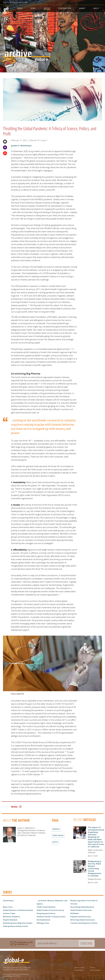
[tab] (45, 807)
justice (55, 842)
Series (33, 8)
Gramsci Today (9, 913)
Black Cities (8, 907)
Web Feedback (95, 970)
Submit (82, 8)
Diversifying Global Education (82, 907)
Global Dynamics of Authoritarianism (18, 910)
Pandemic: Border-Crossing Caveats (51, 917)
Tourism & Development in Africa (84, 923)
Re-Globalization (43, 920)
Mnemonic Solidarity (11, 917)
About (96, 8)
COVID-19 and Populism (46, 907)
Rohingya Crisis (43, 923)
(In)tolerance (8, 901)
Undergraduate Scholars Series (16, 926)
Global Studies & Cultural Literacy (50, 910)
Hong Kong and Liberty (46, 913)
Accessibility (79, 970)
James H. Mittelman (21, 146)
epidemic (56, 829)
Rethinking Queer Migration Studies (18, 923)
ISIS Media (74, 913)
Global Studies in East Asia (81, 910)
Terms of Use (79, 968)
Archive (47, 8)
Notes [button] (16, 807)
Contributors (65, 8)
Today (20, 8)
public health (58, 835)
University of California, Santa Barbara (15, 2)
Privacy (93, 968)
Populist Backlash (10, 920)
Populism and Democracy (80, 917)
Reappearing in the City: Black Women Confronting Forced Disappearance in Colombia (95, 868)
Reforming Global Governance (83, 920)
